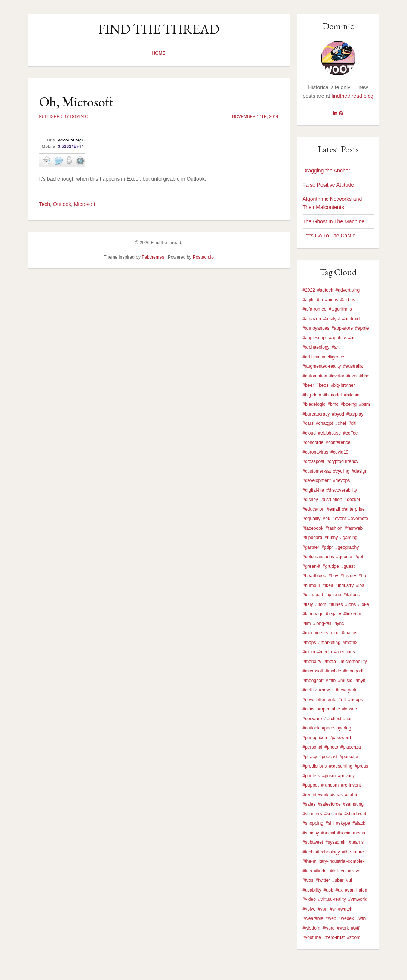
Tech (45, 204)
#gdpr (327, 547)
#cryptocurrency (343, 461)
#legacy (334, 614)
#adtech (325, 290)
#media (325, 652)
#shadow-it (355, 814)
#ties (307, 871)
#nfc (332, 700)
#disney (310, 500)
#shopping (313, 823)
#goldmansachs (318, 557)
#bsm (364, 404)
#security (333, 814)
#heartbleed (314, 576)
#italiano (352, 595)
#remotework (316, 795)
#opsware (312, 719)
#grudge (331, 566)
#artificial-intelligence (323, 357)
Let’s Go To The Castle (329, 236)
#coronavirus (316, 452)
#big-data (312, 395)
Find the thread (159, 29)
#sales (309, 804)
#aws (352, 376)
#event (339, 519)
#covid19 (339, 452)
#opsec (350, 709)
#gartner (311, 547)
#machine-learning (321, 633)
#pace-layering (337, 728)
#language (313, 614)
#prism (329, 776)
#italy (308, 604)
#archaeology (316, 347)
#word (329, 928)
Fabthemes (153, 257)
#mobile (333, 671)
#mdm (309, 652)
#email (333, 509)
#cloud (309, 433)
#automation (315, 376)
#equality (312, 519)
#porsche (349, 757)
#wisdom (312, 928)
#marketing (329, 643)
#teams (356, 842)
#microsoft (313, 671)
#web (331, 918)
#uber (338, 880)
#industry (345, 585)
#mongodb (354, 671)
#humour (312, 585)
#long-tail (322, 623)
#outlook (311, 728)
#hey (333, 576)
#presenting (341, 766)
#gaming (349, 538)
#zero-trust (334, 937)
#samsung (353, 804)
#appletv (337, 338)
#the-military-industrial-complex (334, 861)
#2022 (309, 290)
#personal (313, 747)
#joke (363, 604)
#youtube (312, 937)
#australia (353, 366)
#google (344, 557)
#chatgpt (324, 423)
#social (328, 833)
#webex (346, 918)
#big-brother (343, 385)
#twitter (323, 880)
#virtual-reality (332, 899)
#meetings (344, 652)
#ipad (317, 595)
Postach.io (203, 257)
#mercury (312, 662)
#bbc (364, 376)
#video (309, 899)
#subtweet (313, 842)
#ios (360, 585)
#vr (333, 909)
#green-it (312, 566)
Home (159, 53)
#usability (312, 890)
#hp (362, 576)
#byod (338, 414)
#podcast (328, 757)
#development (317, 480)
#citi (352, 423)
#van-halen (356, 890)
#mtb (331, 681)
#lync (339, 623)
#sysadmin (336, 842)
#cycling (341, 471)
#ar (351, 338)
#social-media (351, 833)
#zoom (354, 937)
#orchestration (339, 719)
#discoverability (342, 490)
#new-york (346, 690)
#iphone (333, 595)
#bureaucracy (316, 414)
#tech (308, 852)
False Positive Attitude (329, 185)
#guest (348, 566)
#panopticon (315, 738)
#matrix (350, 643)
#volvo (309, 909)
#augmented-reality (322, 366)
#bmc (333, 404)
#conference (338, 442)
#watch (345, 909)
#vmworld (358, 899)
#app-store (342, 328)
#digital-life (313, 490)
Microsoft (85, 204)
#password (340, 738)
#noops (356, 700)
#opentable (329, 709)
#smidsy (311, 833)
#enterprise (354, 509)
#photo (331, 747)
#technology (328, 852)
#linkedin (352, 614)
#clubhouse (329, 433)
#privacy (346, 776)
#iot (306, 595)
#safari (352, 795)
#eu (327, 519)
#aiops (332, 300)
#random (330, 785)
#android (351, 319)
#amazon (312, 319)
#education (314, 509)
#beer (309, 385)
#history (348, 576)
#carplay (355, 414)
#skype (343, 823)
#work (343, 928)
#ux (339, 890)
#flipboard (313, 538)
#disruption (331, 500)
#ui (349, 880)
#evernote (358, 519)
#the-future (353, 852)
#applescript (315, 338)
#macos (349, 633)
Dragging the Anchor (327, 171)
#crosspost (314, 461)
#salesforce (329, 804)
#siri (330, 823)
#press (361, 766)
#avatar (337, 376)
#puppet (311, 785)
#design (360, 471)
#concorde (313, 442)
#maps (309, 643)
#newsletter (314, 700)
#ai (320, 300)
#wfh (361, 918)
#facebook (313, 528)
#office (309, 709)
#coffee (350, 433)
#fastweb (354, 528)
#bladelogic (314, 404)
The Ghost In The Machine (334, 221)
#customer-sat (317, 471)
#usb (329, 890)
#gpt (359, 557)
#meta (330, 662)
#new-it (326, 690)
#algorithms (340, 309)
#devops (341, 480)
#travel (355, 871)
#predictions (315, 766)
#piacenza (351, 747)
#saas (337, 795)
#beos (322, 385)
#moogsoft (313, 681)
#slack (359, 823)
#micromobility (353, 662)
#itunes (336, 604)
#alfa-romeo (315, 309)
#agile (309, 300)
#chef (341, 423)
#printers (312, 776)
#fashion (334, 528)
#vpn (323, 909)
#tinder (321, 871)
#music (345, 681)
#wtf (355, 928)
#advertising (348, 290)
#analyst (332, 319)
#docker (353, 500)
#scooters (312, 814)
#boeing (349, 404)
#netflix (310, 690)
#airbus (348, 300)
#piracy (310, 757)
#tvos (308, 880)
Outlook (62, 204)
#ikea (328, 585)
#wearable (313, 918)
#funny (331, 538)
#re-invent (351, 785)
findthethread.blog (352, 96)
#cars (308, 423)
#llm (307, 623)
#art (336, 347)
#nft (342, 700)
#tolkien (338, 871)
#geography (347, 547)
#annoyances (316, 328)
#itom (321, 604)
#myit (360, 681)
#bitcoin (351, 395)
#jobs (351, 604)
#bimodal (333, 395)
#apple (362, 328)
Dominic (338, 26)
